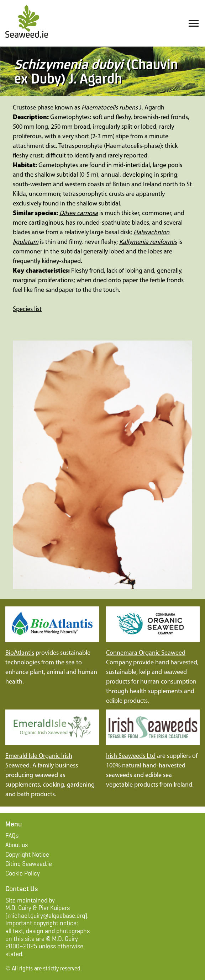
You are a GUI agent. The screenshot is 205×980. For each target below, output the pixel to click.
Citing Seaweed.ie (29, 864)
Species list (27, 309)
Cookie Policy (23, 873)
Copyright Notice (27, 855)
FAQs (12, 836)
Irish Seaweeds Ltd (131, 756)
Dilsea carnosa (79, 213)
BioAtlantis (20, 653)
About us (17, 845)
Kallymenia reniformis (148, 242)
